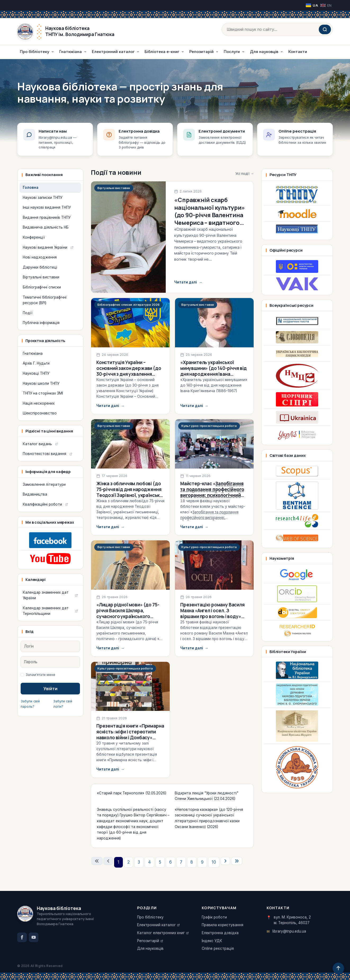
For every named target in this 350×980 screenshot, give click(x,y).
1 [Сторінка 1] (118, 862)
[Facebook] (22, 937)
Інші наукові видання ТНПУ (47, 207)
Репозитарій (148, 941)
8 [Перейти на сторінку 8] (192, 862)
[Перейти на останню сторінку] (237, 861)
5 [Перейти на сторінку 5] (160, 862)
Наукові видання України (45, 247)
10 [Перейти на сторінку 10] (214, 862)
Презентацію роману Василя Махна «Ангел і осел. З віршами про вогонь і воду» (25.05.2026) (212, 613)
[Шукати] (325, 29)
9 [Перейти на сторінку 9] (202, 862)
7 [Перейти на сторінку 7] (181, 862)
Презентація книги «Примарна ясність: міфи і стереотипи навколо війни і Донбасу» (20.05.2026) (130, 735)
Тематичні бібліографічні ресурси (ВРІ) (45, 300)
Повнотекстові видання (44, 454)
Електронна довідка (220, 933)
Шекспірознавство (40, 413)
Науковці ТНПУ (36, 373)
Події (28, 313)
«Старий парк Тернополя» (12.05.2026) (132, 793)
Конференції (34, 237)
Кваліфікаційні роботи (42, 504)
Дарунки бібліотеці (40, 267)
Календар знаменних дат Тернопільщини (46, 611)
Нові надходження (40, 257)
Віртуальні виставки (41, 277)
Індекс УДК (212, 941)
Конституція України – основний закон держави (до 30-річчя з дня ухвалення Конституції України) (129, 371)
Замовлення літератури (44, 484)
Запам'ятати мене (41, 675)
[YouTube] (34, 937)
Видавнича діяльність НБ (46, 227)
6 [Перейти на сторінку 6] (170, 862)
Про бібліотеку (150, 917)
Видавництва (35, 494)
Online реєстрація (218, 948)
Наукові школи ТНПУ (41, 383)
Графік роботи (214, 917)
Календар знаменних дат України (46, 595)
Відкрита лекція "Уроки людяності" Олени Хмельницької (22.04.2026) (207, 796)
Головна (31, 187)
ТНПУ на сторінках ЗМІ (43, 393)
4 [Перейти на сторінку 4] (149, 862)
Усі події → (245, 173)
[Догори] (338, 968)
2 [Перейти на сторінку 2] (129, 862)
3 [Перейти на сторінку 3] (139, 862)
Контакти (298, 52)
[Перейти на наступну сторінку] (225, 861)
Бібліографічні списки (42, 287)
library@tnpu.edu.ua (289, 931)
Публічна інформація (41, 323)
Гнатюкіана (33, 353)
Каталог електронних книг (161, 933)
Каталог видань (37, 444)
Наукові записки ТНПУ (42, 198)
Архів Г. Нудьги (36, 363)
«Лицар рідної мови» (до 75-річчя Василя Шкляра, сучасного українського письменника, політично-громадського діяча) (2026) (128, 616)
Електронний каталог (156, 925)
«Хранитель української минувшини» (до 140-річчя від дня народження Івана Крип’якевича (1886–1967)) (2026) (214, 374)
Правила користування (223, 925)
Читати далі (188, 282)
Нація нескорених (39, 403)
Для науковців (150, 948)
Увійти (50, 689)
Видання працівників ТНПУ (47, 217)
